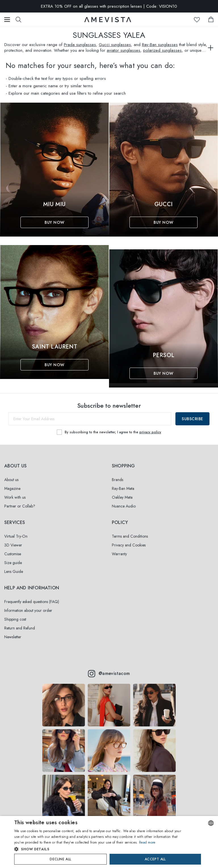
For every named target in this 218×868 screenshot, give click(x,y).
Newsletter (13, 637)
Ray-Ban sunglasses (160, 45)
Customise (13, 554)
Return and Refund (20, 628)
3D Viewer (13, 545)
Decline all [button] (60, 859)
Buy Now (54, 222)
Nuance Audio (124, 506)
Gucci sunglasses (115, 45)
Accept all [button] (155, 859)
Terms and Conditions (130, 536)
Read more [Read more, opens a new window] (147, 842)
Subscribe (192, 419)
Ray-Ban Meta (123, 488)
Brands (118, 480)
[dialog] (109, 842)
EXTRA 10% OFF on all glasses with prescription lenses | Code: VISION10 (109, 6)
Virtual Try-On (16, 536)
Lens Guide (14, 571)
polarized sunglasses (162, 50)
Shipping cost (15, 619)
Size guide (13, 563)
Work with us (15, 497)
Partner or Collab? (20, 506)
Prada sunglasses (80, 45)
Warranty (119, 554)
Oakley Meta (122, 497)
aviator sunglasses (123, 50)
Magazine (12, 488)
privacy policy (150, 432)
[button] (98, 849)
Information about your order (28, 610)
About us (11, 480)
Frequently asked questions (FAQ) (32, 602)
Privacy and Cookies (129, 545)
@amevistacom (109, 674)
